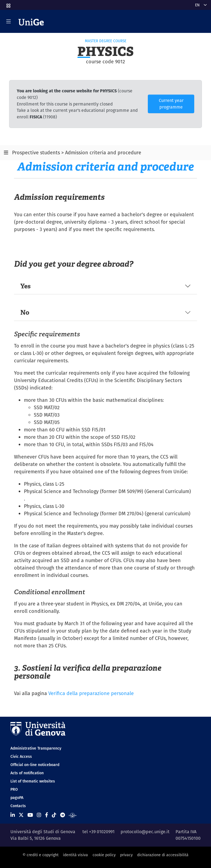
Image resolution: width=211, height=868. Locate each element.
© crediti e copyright (41, 855)
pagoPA (17, 798)
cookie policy (104, 855)
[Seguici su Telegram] (63, 815)
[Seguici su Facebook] (47, 815)
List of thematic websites (33, 781)
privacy (126, 855)
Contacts (18, 806)
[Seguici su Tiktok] (54, 815)
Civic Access (21, 756)
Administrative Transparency (36, 748)
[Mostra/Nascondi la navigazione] (9, 21)
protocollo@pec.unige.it (145, 832)
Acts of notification (27, 773)
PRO (14, 789)
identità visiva (75, 855)
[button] (8, 4)
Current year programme (171, 104)
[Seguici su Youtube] (30, 815)
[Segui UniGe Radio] (73, 815)
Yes (25, 286)
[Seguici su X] (21, 815)
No (25, 312)
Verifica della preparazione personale (91, 693)
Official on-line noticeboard (35, 765)
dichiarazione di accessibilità (163, 855)
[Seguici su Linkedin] (13, 815)
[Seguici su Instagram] (39, 815)
